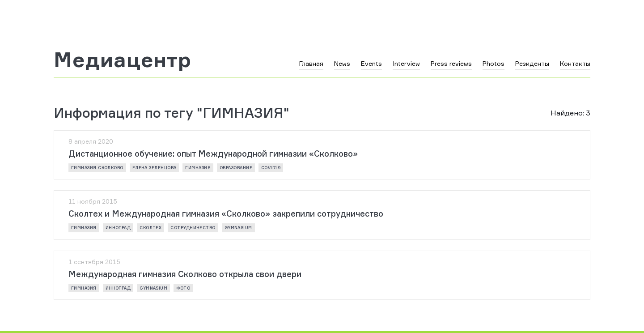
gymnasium (238, 228)
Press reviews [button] (451, 63)
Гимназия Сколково (97, 168)
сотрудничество (193, 228)
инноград (118, 228)
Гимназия (198, 168)
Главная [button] (311, 63)
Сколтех (150, 228)
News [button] (342, 63)
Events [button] (371, 63)
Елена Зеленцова (155, 168)
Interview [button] (406, 63)
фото (183, 288)
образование (236, 168)
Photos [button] (494, 63)
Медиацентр (123, 60)
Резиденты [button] (532, 63)
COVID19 (271, 168)
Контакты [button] (575, 63)
